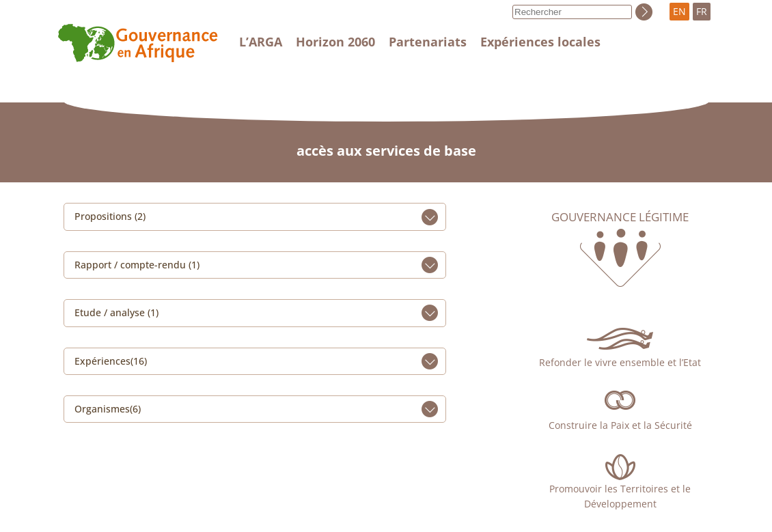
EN (679, 11)
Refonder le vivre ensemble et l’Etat (620, 362)
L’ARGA (261, 42)
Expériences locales (540, 42)
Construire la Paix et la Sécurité (620, 425)
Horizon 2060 (335, 42)
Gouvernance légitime (620, 217)
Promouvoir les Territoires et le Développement (620, 496)
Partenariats (428, 42)
